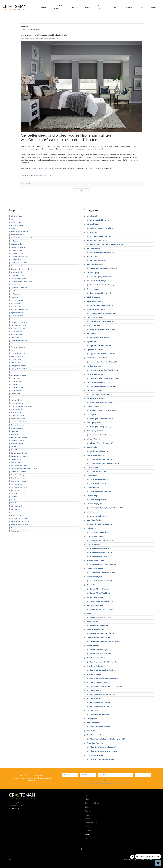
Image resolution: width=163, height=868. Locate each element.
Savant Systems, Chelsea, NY (100, 654)
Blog (142, 7)
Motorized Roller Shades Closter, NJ (102, 540)
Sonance (14, 497)
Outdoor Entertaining (18, 416)
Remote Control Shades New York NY (103, 601)
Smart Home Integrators (19, 481)
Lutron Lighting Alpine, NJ (99, 500)
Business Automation (18, 247)
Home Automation (17, 319)
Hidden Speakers (17, 300)
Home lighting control (18, 331)
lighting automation (17, 356)
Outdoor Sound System (19, 425)
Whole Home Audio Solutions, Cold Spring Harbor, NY (108, 739)
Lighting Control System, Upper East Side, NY (105, 463)
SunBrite (14, 503)
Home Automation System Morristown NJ (104, 378)
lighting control (16, 363)
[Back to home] (15, 7)
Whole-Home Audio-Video (20, 519)
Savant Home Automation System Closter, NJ (105, 642)
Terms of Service (123, 783)
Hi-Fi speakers (16, 294)
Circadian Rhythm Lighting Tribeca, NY (103, 285)
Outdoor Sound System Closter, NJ (101, 581)
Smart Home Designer (94, 666)
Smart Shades (16, 494)
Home (31, 7)
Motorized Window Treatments (21, 406)
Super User (25, 26)
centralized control (17, 250)
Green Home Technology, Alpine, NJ (102, 321)
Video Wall (90, 731)
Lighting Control (16, 360)
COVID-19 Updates (17, 275)
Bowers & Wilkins (17, 244)
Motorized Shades (38, 175)
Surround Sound (16, 506)
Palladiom (38, 155)
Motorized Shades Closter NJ (100, 549)
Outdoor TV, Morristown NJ (99, 589)
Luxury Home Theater (94, 520)
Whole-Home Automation (19, 525)
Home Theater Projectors (95, 399)
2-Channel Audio (16, 216)
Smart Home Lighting (94, 674)
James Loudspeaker (18, 347)
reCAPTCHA (106, 780)
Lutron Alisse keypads (18, 375)
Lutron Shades (16, 391)
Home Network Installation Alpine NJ (102, 386)
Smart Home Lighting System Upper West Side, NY (107, 686)
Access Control (16, 222)
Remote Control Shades (19, 437)
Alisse (13, 229)
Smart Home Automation (19, 466)
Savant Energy (92, 621)
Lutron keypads (16, 381)
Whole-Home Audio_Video (20, 522)
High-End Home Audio (94, 350)
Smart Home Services (94, 690)
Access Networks (17, 225)
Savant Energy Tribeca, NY (99, 626)
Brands (120, 811)
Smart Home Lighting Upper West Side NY (104, 678)
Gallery (116, 7)
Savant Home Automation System (98, 638)
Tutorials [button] (129, 7)
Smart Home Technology (19, 487)
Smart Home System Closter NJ (101, 703)
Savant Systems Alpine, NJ (99, 650)
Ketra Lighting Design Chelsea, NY (101, 427)
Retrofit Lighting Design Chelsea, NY (102, 609)
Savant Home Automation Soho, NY (102, 634)
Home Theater (16, 338)
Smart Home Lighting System (97, 682)
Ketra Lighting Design (94, 423)
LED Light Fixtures (93, 439)
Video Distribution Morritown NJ (100, 727)
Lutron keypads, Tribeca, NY (99, 220)
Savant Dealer (92, 613)
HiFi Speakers (91, 334)
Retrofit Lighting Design (95, 605)
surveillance (15, 509)
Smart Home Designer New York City (102, 670)
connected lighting (17, 272)
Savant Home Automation (20, 453)
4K (12, 219)
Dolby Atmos (15, 285)
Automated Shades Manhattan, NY (47, 38)
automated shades (50, 169)
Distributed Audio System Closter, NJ (102, 313)
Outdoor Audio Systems (95, 569)
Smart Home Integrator (19, 478)
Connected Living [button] (58, 7)
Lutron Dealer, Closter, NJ (98, 484)
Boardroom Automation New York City (103, 269)
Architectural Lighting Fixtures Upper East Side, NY (107, 244)
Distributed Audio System (95, 309)
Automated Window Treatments (22, 238)
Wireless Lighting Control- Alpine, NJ (102, 759)
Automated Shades (27, 38)
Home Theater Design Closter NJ (101, 394)
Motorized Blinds (16, 400)
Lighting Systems (93, 467)
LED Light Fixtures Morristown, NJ (101, 443)
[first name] (70, 775)
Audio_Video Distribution (19, 232)
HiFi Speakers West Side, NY (100, 338)
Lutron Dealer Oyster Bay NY (100, 480)
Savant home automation (19, 456)
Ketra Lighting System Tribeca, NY (101, 435)
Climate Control (16, 260)
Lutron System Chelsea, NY (99, 516)
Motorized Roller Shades (95, 536)
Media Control (16, 394)
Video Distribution (17, 515)
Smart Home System (18, 484)
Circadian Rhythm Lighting (20, 257)
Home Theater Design (94, 390)
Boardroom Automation (95, 265)
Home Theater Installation (20, 341)
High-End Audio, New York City (100, 346)
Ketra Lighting (91, 415)
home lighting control (18, 328)
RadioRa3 (14, 434)
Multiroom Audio (16, 413)
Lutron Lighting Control (19, 388)
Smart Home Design (18, 475)
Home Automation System (96, 374)
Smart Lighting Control (18, 490)
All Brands (90, 815)
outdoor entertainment (18, 419)
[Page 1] (81, 190)
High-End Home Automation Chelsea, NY (104, 362)
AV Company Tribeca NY (98, 261)
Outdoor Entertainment (19, 422)
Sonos (13, 500)
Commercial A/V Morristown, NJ (101, 293)
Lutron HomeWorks (93, 488)
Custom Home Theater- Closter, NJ (101, 305)
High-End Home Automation (20, 310)
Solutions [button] (73, 7)
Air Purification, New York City (100, 236)
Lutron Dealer (15, 378)
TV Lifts (13, 512)
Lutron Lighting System (94, 504)
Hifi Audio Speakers (93, 326)
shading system (16, 462)
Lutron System (92, 512)
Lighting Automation (18, 353)
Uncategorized (92, 719)
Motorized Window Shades (96, 561)
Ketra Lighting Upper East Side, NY (102, 419)
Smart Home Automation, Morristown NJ (103, 662)
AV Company (15, 241)
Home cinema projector (19, 325)
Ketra (13, 350)
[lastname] (88, 775)
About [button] (43, 7)
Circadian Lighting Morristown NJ (101, 277)
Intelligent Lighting (93, 407)
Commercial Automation (19, 266)
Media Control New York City (99, 532)
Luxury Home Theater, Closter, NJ (101, 524)
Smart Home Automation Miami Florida (24, 469)
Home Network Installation (96, 382)
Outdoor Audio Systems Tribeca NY (102, 573)
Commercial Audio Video (19, 263)
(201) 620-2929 (14, 808)
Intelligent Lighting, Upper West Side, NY (104, 411)
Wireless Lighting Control (19, 531)
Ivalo (12, 344)
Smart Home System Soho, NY (100, 707)
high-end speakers (17, 313)
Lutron (28, 175)
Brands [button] (87, 7)
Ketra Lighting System (94, 431)
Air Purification (92, 232)
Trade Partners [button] (101, 7)
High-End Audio (16, 307)
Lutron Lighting (16, 384)
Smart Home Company (19, 472)
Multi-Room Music (17, 409)
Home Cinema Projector (19, 322)
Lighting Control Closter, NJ (99, 451)
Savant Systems (16, 459)
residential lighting (17, 444)
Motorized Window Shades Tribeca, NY (103, 565)
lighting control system (18, 366)
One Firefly (134, 860)
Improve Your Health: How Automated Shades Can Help (44, 35)
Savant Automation (17, 450)
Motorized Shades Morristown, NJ (101, 553)
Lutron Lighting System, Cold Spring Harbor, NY (106, 508)
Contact (154, 7)
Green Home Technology (19, 288)
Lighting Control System (19, 369)
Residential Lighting (18, 441)
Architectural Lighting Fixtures (97, 240)
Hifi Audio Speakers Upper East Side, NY (104, 330)
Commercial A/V (92, 289)
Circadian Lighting (17, 253)
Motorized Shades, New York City (101, 557)
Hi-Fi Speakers (16, 291)
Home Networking (17, 335)
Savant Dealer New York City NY (101, 617)
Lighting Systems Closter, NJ (99, 471)
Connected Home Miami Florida (22, 269)
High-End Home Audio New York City (102, 354)
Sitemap (142, 860)
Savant (13, 447)
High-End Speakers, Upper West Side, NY (104, 370)
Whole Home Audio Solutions (96, 735)
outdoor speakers (17, 428)
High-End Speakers (93, 366)
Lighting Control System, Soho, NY (101, 459)
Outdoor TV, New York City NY (100, 593)
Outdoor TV (91, 585)
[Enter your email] (116, 775)
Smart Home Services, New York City (102, 694)
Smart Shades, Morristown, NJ (100, 715)
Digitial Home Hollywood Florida (22, 282)
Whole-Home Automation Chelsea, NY (103, 747)
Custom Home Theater (18, 278)
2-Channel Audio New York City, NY (102, 228)
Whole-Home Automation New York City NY (105, 751)
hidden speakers (16, 303)
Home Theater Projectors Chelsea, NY (103, 403)
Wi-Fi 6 (13, 528)
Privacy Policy (113, 783)
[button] (81, 849)
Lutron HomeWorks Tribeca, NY (100, 492)
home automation (17, 316)
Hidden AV (14, 297)
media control (15, 397)
